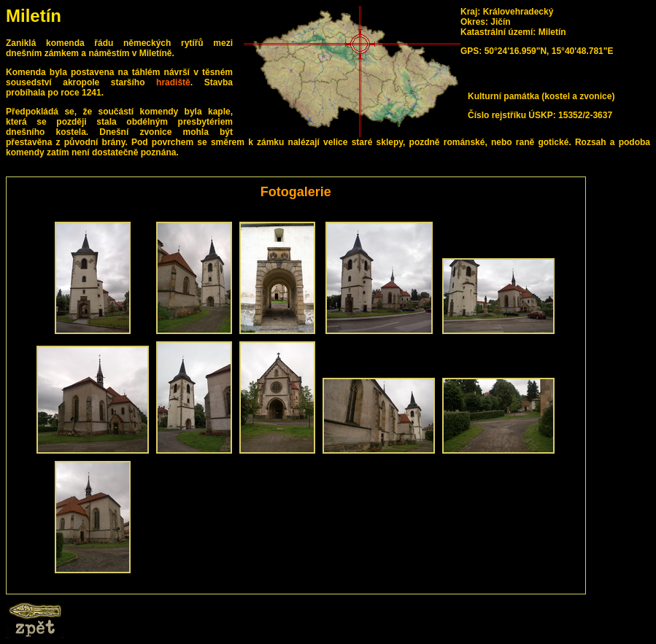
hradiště (173, 82)
